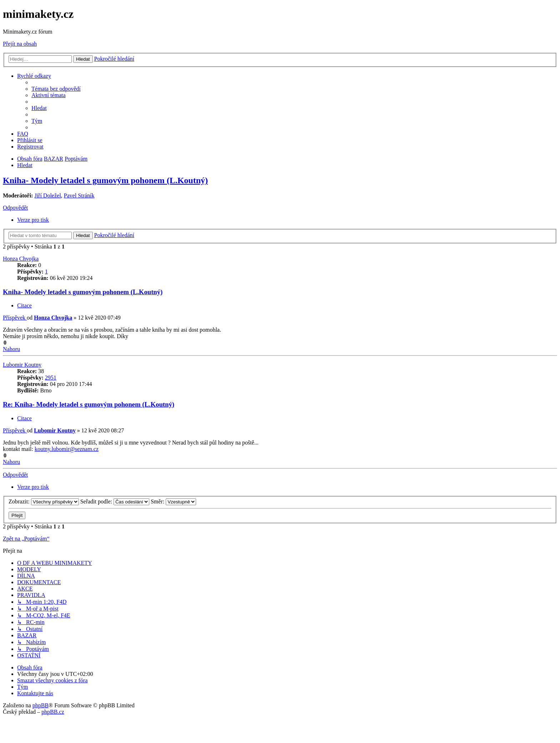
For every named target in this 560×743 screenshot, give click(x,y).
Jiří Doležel (47, 195)
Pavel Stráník (79, 195)
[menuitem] (56, 89)
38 (41, 371)
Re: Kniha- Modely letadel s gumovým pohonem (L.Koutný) (89, 404)
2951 (51, 378)
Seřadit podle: (115, 501)
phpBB (41, 705)
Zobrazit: (44, 501)
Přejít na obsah (20, 44)
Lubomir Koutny (22, 365)
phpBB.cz (53, 712)
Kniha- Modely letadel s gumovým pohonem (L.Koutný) (105, 180)
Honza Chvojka (21, 259)
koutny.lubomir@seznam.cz (67, 449)
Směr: (173, 501)
